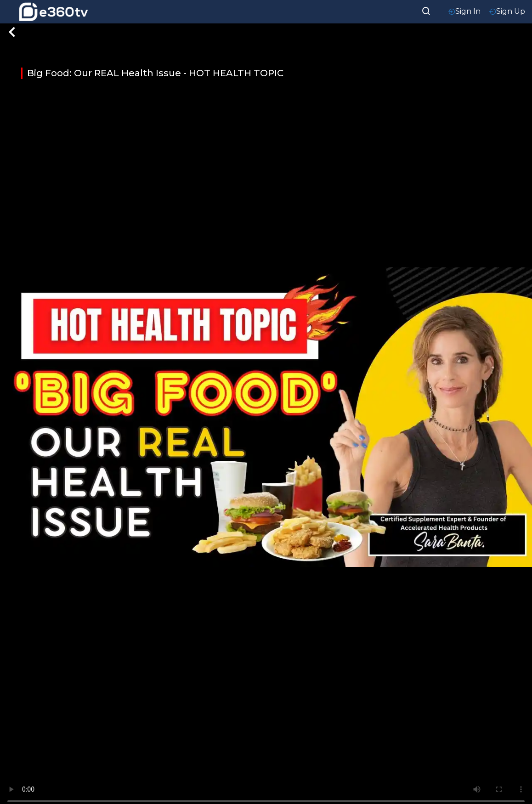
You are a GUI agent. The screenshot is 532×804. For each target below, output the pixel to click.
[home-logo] (53, 12)
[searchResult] (426, 10)
